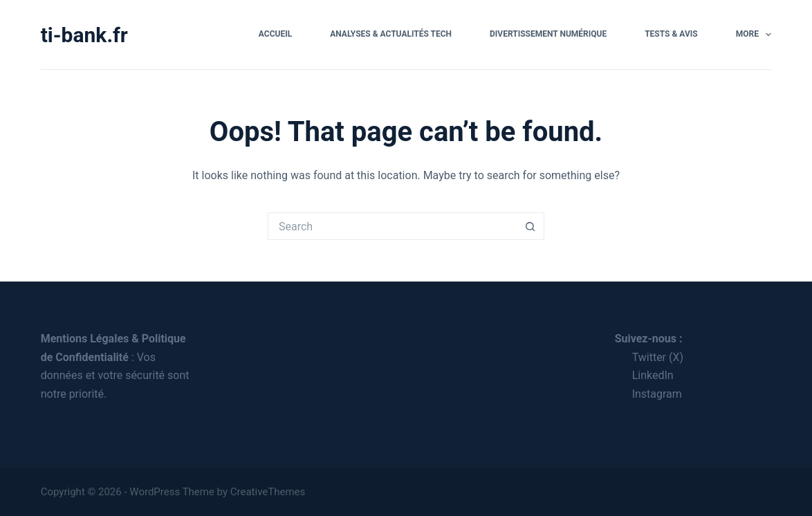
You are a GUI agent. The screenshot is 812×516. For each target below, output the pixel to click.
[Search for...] (392, 226)
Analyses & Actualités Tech (391, 34)
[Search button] (530, 226)
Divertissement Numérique (548, 34)
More (754, 35)
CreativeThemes (268, 492)
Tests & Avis (671, 34)
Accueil (275, 34)
